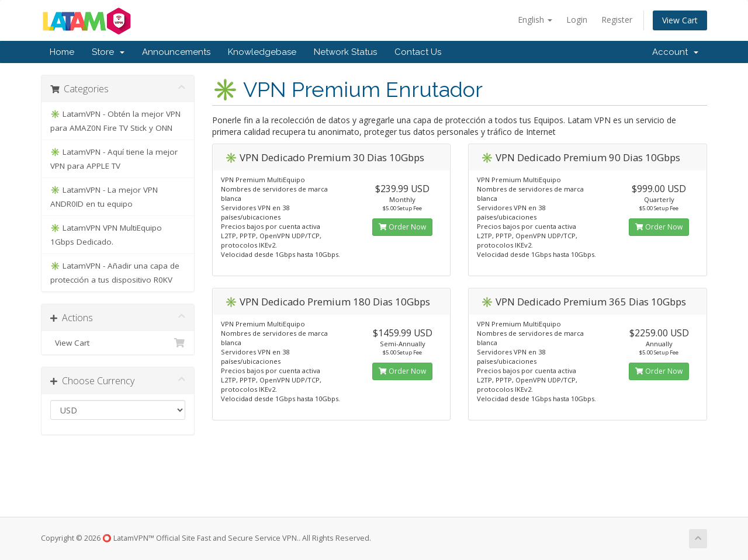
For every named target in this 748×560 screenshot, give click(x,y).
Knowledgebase (262, 52)
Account (675, 52)
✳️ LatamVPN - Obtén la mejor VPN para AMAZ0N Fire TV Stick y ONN (115, 121)
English (535, 20)
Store (108, 52)
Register (617, 20)
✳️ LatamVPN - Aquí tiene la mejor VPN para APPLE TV (114, 159)
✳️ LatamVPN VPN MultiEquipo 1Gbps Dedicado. (106, 235)
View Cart (680, 20)
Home (62, 52)
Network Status (345, 52)
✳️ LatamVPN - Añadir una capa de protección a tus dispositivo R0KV (115, 273)
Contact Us (418, 52)
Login (577, 20)
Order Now (402, 227)
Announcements (176, 52)
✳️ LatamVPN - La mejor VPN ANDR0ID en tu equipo (104, 197)
